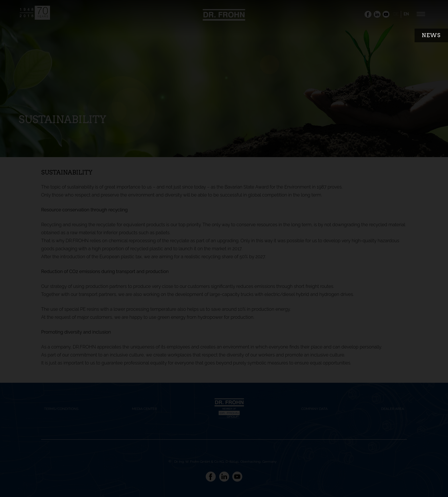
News (431, 35)
